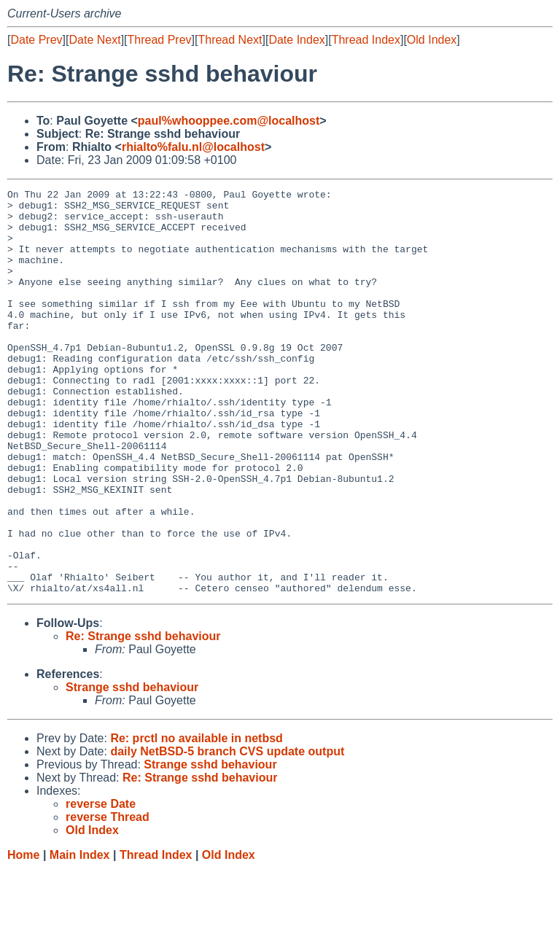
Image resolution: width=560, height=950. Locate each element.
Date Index (296, 40)
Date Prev (36, 40)
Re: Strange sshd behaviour (143, 717)
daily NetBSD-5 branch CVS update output (227, 832)
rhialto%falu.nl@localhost (193, 147)
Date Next (94, 40)
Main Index (80, 936)
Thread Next (230, 40)
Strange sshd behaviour (132, 768)
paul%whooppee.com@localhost (229, 121)
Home (23, 936)
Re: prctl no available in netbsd (197, 819)
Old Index (432, 40)
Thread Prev (160, 40)
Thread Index (366, 40)
